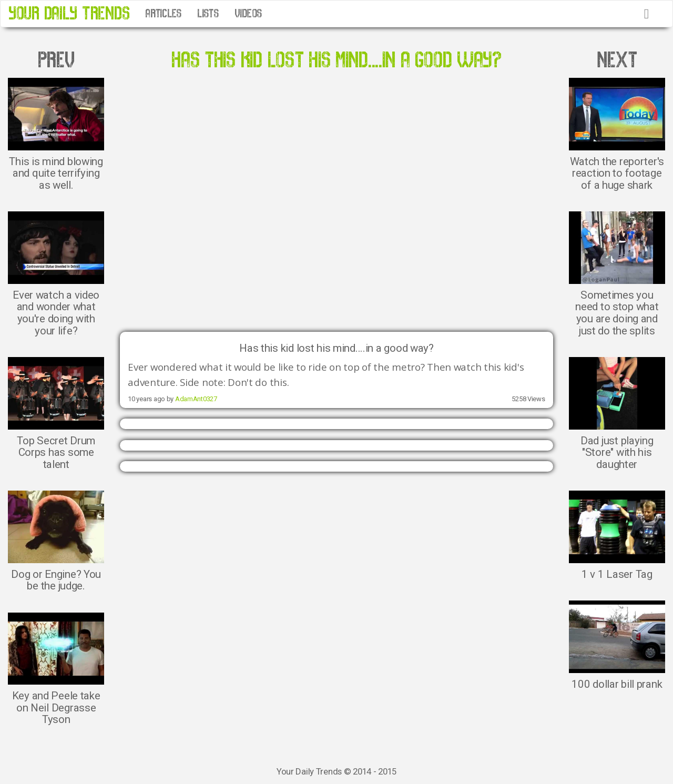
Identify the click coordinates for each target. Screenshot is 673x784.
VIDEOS (248, 14)
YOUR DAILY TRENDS (69, 13)
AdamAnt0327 (196, 399)
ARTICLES (163, 14)
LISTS (208, 14)
